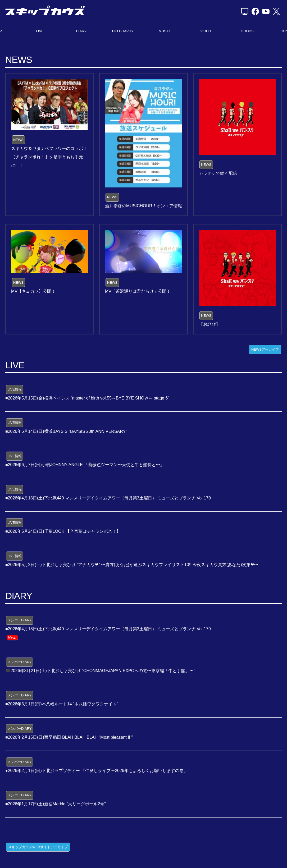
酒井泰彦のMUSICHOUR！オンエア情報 (143, 206)
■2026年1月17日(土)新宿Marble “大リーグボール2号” (56, 804)
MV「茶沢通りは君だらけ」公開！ (138, 291)
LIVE (40, 31)
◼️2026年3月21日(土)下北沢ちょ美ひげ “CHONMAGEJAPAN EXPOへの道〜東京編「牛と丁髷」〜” (100, 671)
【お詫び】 (209, 324)
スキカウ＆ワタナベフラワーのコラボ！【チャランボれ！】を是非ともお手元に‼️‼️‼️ (49, 157)
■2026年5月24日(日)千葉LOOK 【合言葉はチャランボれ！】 (63, 531)
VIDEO (206, 31)
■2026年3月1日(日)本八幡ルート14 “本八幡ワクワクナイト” (62, 704)
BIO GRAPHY (123, 31)
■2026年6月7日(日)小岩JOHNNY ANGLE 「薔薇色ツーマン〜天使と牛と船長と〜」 (85, 465)
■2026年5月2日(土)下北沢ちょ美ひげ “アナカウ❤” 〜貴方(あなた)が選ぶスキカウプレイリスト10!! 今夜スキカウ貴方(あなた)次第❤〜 (132, 565)
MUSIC (164, 31)
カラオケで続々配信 (218, 173)
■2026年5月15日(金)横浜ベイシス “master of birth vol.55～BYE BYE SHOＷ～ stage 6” (87, 398)
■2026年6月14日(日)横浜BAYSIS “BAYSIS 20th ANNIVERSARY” (66, 431)
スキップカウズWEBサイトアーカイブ (38, 847)
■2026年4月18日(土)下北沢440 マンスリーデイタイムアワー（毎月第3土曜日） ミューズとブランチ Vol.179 (108, 498)
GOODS (247, 31)
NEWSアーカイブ (265, 349)
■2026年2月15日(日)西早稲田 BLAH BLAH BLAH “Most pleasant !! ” (69, 737)
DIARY (81, 31)
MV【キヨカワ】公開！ (33, 291)
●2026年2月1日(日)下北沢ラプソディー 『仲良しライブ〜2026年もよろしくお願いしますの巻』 (97, 771)
